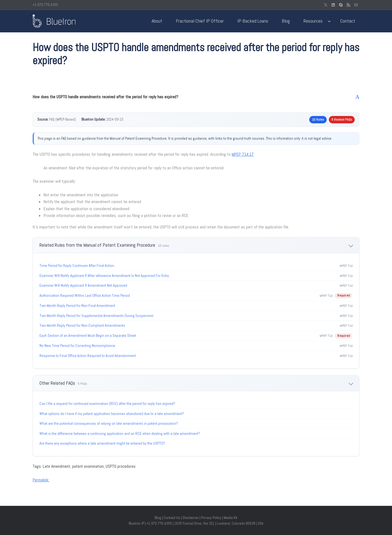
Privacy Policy (211, 518)
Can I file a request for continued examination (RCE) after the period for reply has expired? (107, 403)
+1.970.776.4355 (45, 5)
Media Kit (231, 518)
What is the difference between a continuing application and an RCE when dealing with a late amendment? (120, 433)
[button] (196, 97)
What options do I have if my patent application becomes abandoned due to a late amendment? (112, 414)
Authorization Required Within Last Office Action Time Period (85, 295)
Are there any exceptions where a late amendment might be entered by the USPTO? (102, 443)
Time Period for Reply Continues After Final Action (77, 265)
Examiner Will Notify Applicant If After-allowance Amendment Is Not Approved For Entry (104, 276)
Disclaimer (191, 518)
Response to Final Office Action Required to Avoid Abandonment (88, 356)
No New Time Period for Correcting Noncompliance (77, 346)
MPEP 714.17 (243, 154)
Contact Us (172, 518)
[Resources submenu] (329, 21)
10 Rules (318, 120)
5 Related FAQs (342, 120)
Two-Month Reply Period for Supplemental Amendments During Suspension (97, 316)
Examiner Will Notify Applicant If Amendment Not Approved (83, 285)
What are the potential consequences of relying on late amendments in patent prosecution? (109, 423)
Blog (158, 518)
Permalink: (41, 480)
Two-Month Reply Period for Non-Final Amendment (77, 305)
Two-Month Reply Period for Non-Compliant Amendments (82, 325)
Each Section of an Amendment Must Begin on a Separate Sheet (88, 335)
